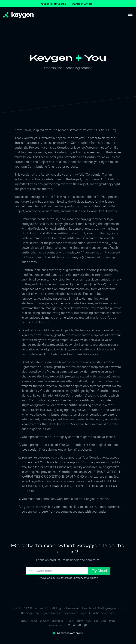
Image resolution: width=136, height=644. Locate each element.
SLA (88, 621)
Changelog (57, 621)
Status (24, 621)
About (34, 621)
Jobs (104, 621)
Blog (96, 621)
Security (44, 621)
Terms (80, 621)
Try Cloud (99, 571)
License (53, 626)
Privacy (70, 621)
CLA (63, 626)
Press (112, 621)
